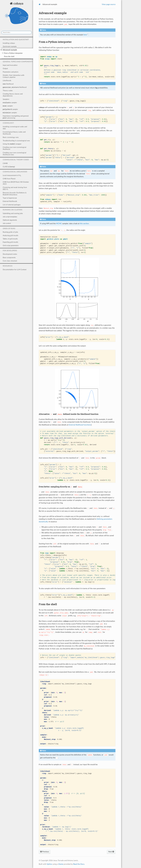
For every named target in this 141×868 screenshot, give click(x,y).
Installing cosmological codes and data (15, 128)
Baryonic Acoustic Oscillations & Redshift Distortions (15, 194)
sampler (10, 103)
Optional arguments (10, 220)
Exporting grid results (10, 242)
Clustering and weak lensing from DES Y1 (15, 188)
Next (111, 852)
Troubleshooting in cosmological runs (16, 141)
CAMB (5, 163)
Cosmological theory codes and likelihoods (14, 133)
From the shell (9, 57)
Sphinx (49, 864)
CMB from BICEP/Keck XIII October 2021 (16, 183)
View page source (109, 4)
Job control (7, 223)
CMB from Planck (9, 179)
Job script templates (10, 217)
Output (5, 69)
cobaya (17, 14)
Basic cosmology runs (11, 137)
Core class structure (10, 261)
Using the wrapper (12, 144)
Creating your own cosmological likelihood (14, 148)
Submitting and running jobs (13, 213)
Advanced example (9, 50)
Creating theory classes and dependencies (13, 95)
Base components (9, 258)
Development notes (10, 254)
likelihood (8, 84)
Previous (45, 852)
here (85, 35)
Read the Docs (79, 864)
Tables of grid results (10, 239)
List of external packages (12, 205)
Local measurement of (12, 176)
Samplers (6, 99)
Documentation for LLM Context (15, 270)
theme (61, 864)
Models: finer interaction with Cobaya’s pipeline (13, 76)
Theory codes (8, 91)
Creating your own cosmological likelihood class (14, 154)
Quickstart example (10, 46)
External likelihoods (10, 201)
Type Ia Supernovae (10, 198)
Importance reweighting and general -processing (16, 117)
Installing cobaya (9, 43)
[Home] (40, 4)
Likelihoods (7, 81)
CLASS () (9, 167)
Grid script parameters (11, 246)
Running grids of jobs (10, 232)
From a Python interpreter (12, 53)
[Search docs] (17, 32)
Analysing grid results (11, 236)
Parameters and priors (11, 72)
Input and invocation (10, 65)
